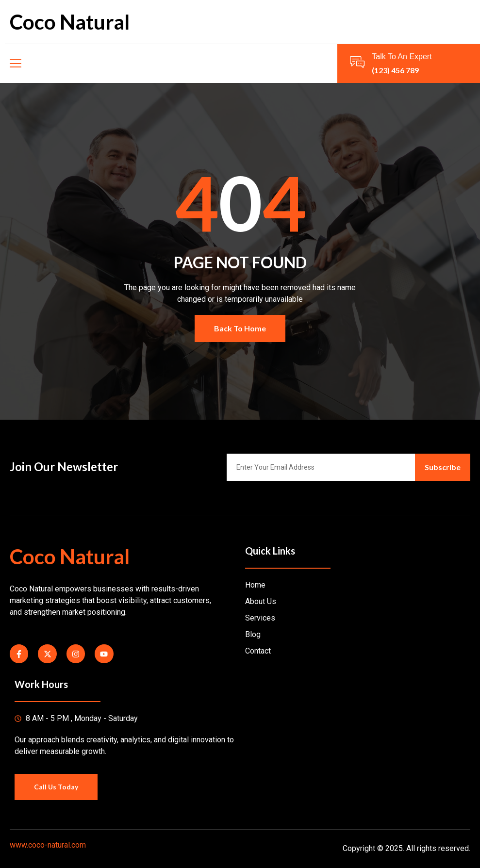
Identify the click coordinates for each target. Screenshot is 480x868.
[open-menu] (15, 64)
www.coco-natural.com (48, 845)
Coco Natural (70, 22)
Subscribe (443, 467)
